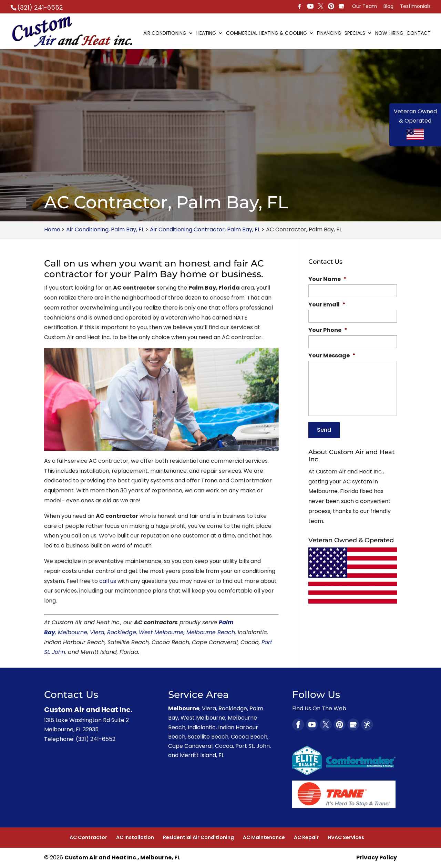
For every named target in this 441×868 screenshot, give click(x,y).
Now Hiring (389, 34)
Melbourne (73, 632)
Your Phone (328, 330)
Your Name (327, 279)
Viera (97, 632)
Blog (388, 7)
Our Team (365, 7)
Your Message (332, 356)
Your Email (327, 305)
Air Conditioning (165, 34)
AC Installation (135, 837)
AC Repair (306, 837)
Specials (355, 34)
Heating (206, 34)
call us (108, 581)
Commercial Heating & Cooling (266, 34)
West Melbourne (161, 632)
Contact (419, 34)
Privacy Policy (377, 857)
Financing (329, 34)
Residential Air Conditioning (198, 837)
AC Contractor (88, 837)
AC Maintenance (264, 837)
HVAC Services (346, 837)
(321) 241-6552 (40, 7)
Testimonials (415, 7)
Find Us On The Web (319, 708)
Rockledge (122, 632)
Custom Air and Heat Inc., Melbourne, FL (122, 857)
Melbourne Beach (211, 632)
